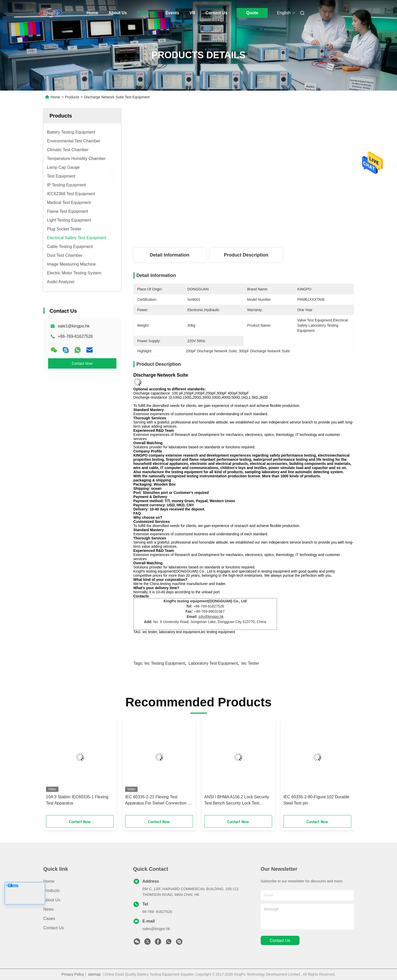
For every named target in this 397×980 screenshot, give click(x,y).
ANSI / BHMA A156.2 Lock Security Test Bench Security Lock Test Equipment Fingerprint (237, 800)
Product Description (246, 255)
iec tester (250, 663)
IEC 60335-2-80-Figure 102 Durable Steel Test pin (316, 800)
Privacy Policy (73, 974)
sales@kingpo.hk (156, 929)
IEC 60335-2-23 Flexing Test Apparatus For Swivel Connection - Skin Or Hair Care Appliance (157, 800)
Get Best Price (273, 168)
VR (192, 13)
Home (92, 13)
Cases (49, 919)
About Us (118, 13)
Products (146, 13)
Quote (252, 13)
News (49, 909)
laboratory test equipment (213, 663)
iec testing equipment (165, 663)
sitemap (94, 974)
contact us (280, 941)
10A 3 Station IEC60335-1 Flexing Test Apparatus (77, 800)
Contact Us (216, 13)
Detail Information (170, 255)
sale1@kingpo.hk (74, 326)
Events (172, 13)
